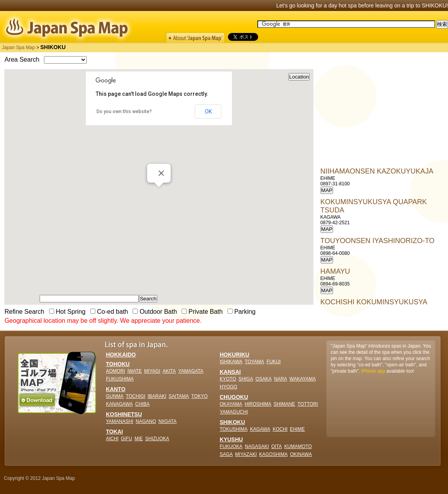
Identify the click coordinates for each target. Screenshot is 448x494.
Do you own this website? (124, 112)
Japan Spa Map (18, 48)
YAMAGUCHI (234, 412)
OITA (276, 446)
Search (148, 299)
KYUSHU (231, 439)
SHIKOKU (232, 422)
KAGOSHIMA (273, 454)
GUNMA (115, 396)
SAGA (226, 454)
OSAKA (263, 379)
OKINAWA (301, 454)
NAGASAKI (257, 446)
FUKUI (273, 362)
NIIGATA (168, 421)
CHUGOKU (234, 397)
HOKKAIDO (121, 355)
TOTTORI (308, 404)
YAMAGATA (191, 371)
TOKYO (200, 396)
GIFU (127, 439)
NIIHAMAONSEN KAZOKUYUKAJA (377, 171)
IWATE (135, 371)
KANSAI (230, 372)
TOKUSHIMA (234, 429)
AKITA (169, 371)
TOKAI (114, 432)
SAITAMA (179, 396)
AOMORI (116, 371)
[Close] (161, 173)
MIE (139, 439)
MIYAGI (152, 371)
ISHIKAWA (231, 362)
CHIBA (142, 404)
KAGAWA (260, 429)
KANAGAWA (119, 404)
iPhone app (373, 371)
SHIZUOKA (157, 439)
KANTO (116, 389)
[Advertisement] (379, 118)
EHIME (297, 429)
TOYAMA (255, 362)
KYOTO (228, 379)
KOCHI (280, 429)
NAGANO (146, 421)
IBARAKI (157, 396)
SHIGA (246, 379)
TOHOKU (118, 364)
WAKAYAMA (303, 379)
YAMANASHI (120, 421)
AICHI (112, 439)
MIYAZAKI (246, 454)
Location (299, 77)
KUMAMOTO (298, 446)
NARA (281, 379)
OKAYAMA (231, 404)
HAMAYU (335, 271)
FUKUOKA (231, 446)
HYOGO (229, 387)
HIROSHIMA (258, 404)
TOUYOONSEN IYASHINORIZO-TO (378, 241)
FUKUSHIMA (120, 379)
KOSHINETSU (124, 414)
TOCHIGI (136, 396)
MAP (327, 190)
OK (208, 112)
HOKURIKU (234, 355)
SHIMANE (285, 404)
